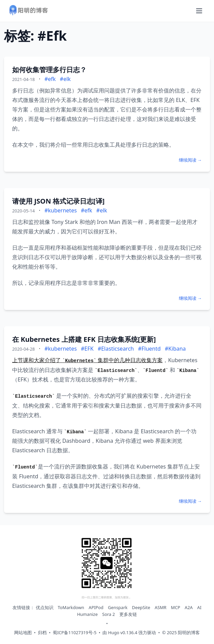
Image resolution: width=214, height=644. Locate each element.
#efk (50, 79)
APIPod (96, 607)
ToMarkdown (71, 607)
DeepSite (141, 607)
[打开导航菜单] (199, 11)
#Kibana (175, 349)
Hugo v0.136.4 (123, 632)
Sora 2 (109, 614)
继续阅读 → (190, 160)
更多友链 (128, 614)
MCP (176, 607)
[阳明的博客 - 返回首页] (28, 11)
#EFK (87, 349)
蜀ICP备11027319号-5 (75, 632)
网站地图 (23, 632)
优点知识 (45, 607)
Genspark (118, 607)
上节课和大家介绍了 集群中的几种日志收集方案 (87, 360)
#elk (65, 79)
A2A (189, 607)
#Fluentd (149, 349)
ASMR (160, 607)
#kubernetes (61, 210)
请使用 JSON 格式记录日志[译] (58, 201)
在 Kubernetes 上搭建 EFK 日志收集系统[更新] (84, 339)
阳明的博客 (189, 632)
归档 (42, 632)
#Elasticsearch (116, 349)
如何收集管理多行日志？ (49, 70)
